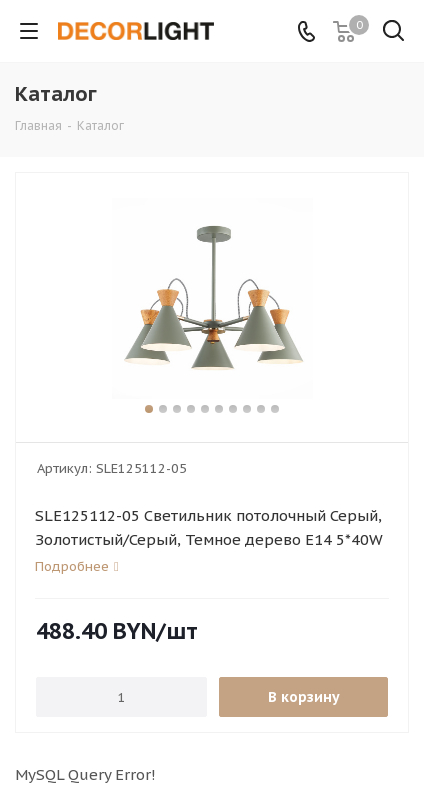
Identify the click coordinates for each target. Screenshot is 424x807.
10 (275, 409)
